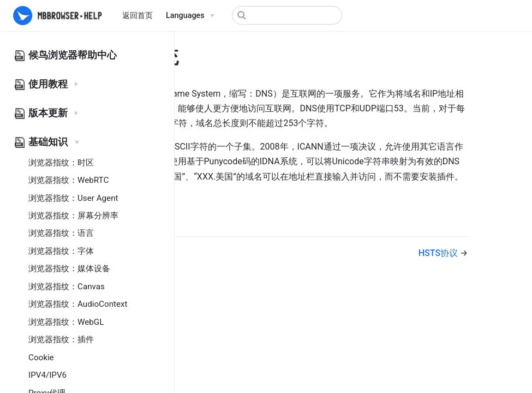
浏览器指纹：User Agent (73, 198)
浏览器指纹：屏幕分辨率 (73, 216)
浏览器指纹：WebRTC (68, 180)
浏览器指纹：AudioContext (78, 304)
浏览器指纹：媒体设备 (69, 269)
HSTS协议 (439, 253)
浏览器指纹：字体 (61, 251)
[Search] (287, 15)
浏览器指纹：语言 (61, 233)
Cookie (41, 358)
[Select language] (190, 16)
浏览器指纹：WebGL (66, 322)
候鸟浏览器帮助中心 (73, 55)
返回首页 (138, 16)
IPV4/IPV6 (47, 375)
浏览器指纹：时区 (61, 163)
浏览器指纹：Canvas (67, 287)
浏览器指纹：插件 (61, 340)
